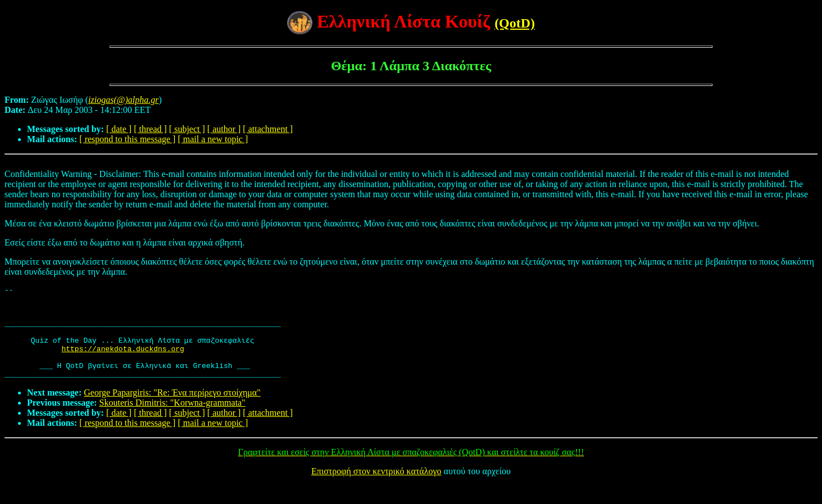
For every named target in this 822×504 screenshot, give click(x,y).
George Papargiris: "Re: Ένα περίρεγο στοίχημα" (172, 411)
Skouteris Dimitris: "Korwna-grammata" (172, 421)
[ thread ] (150, 129)
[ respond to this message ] (127, 139)
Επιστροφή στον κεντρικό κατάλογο (376, 490)
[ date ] (119, 129)
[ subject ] (187, 129)
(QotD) (515, 23)
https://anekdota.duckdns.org (122, 362)
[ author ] (224, 129)
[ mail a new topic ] (213, 139)
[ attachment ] (268, 129)
